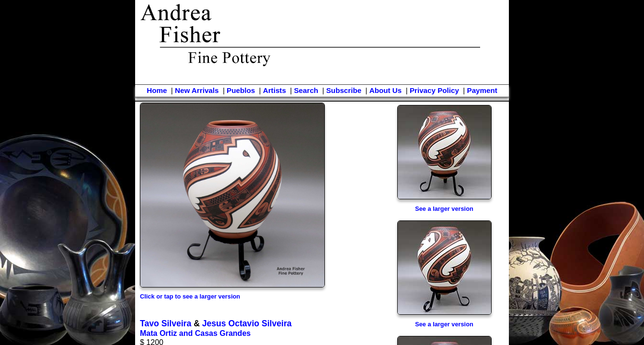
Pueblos (241, 90)
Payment (482, 90)
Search (306, 90)
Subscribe (344, 90)
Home (157, 90)
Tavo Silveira (166, 323)
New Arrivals (197, 90)
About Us (386, 90)
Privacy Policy (434, 90)
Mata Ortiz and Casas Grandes (195, 333)
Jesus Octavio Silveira (247, 323)
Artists (275, 90)
